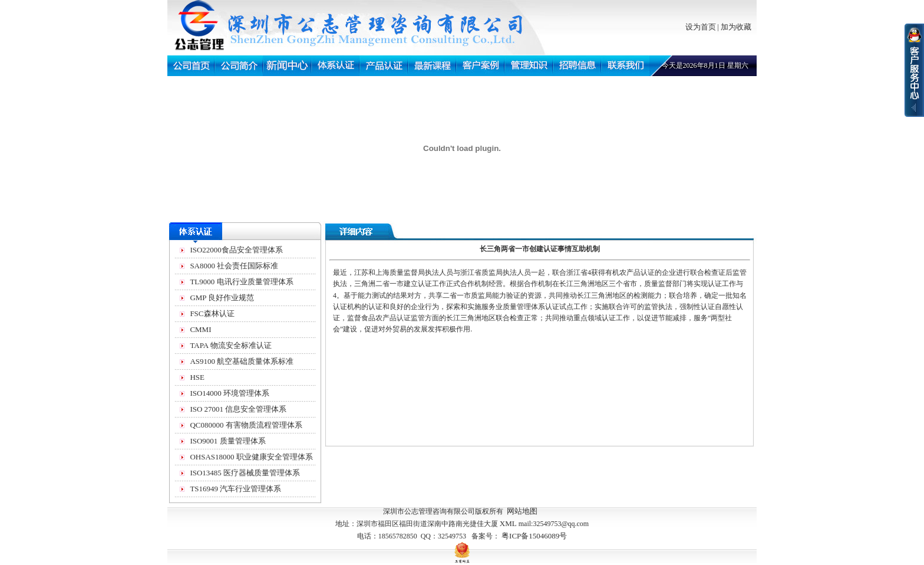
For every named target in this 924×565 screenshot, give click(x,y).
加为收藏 (736, 27)
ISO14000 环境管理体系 (230, 393)
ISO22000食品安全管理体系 (236, 250)
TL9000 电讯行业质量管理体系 (241, 282)
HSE (197, 377)
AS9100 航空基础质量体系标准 (242, 361)
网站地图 (522, 511)
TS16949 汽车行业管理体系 (235, 489)
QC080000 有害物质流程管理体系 (246, 425)
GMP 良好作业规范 (222, 298)
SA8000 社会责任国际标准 (234, 266)
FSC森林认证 (212, 313)
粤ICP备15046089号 (534, 536)
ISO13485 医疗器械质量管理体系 (245, 473)
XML (508, 523)
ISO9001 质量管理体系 (227, 441)
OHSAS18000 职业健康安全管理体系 (251, 457)
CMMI (200, 329)
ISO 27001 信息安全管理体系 (238, 409)
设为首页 (701, 27)
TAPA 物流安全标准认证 (230, 345)
